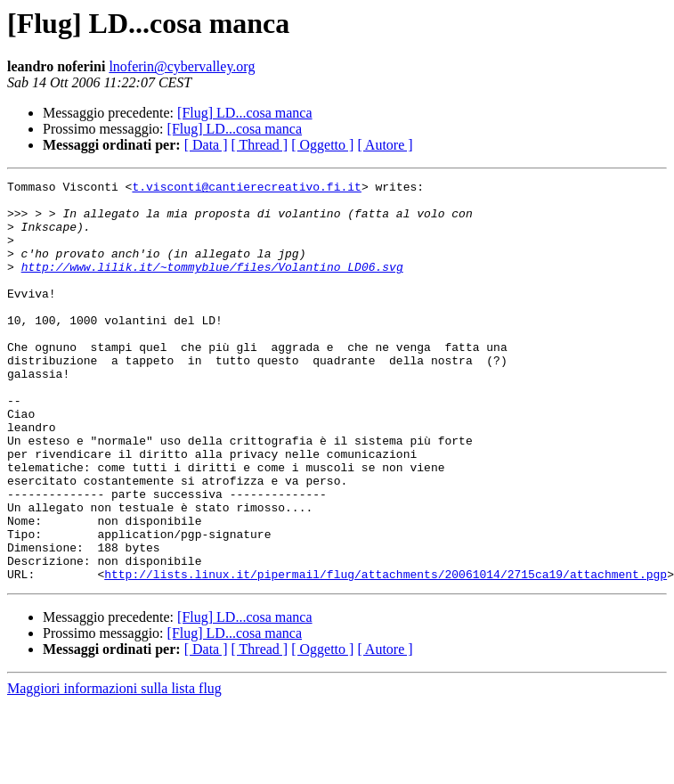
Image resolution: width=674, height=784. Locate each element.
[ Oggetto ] (322, 145)
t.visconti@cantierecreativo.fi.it (246, 189)
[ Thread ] (260, 145)
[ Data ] (206, 145)
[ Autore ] (385, 145)
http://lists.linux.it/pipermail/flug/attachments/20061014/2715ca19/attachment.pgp (386, 654)
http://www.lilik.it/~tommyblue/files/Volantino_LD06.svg (212, 285)
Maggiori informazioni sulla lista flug (114, 768)
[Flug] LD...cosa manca (245, 113)
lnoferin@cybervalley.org (182, 66)
